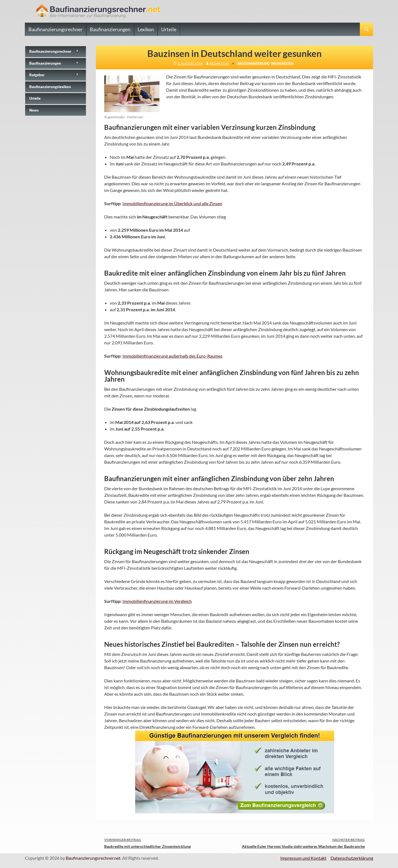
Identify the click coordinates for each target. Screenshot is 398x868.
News (34, 110)
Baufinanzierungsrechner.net (93, 858)
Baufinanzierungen (110, 29)
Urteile (169, 29)
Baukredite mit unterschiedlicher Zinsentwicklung (168, 843)
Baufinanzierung (254, 63)
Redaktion (219, 63)
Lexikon (146, 29)
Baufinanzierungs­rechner (50, 51)
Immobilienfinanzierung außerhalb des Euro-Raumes (172, 356)
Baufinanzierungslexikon (50, 87)
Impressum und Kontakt (303, 858)
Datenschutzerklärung (352, 858)
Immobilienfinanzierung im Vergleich (157, 601)
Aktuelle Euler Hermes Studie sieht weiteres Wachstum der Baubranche (301, 843)
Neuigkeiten (282, 63)
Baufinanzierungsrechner (56, 29)
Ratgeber (37, 75)
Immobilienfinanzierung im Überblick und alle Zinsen (172, 203)
